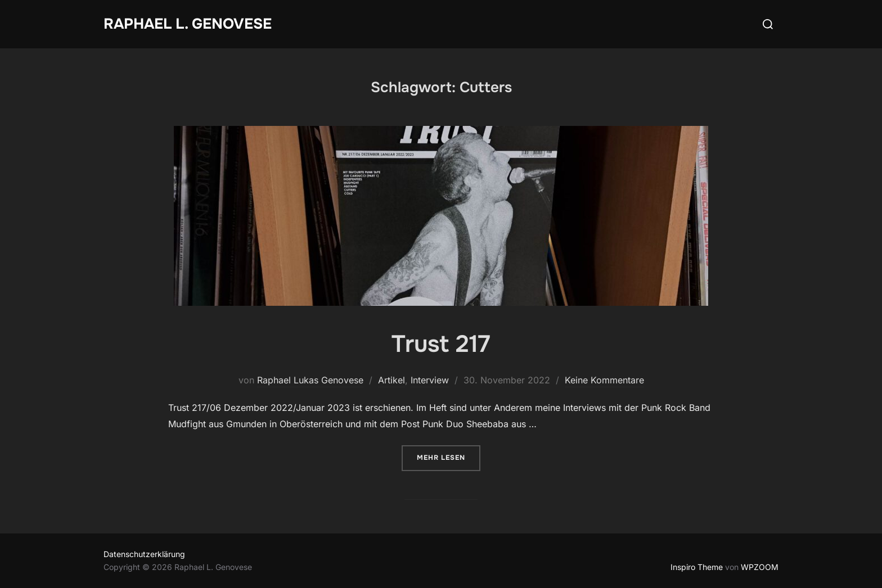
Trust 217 (441, 344)
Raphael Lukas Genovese (310, 380)
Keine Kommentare (604, 380)
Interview (430, 380)
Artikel (391, 380)
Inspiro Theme (697, 567)
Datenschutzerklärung (144, 554)
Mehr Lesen (449, 457)
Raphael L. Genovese (188, 24)
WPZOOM (760, 567)
